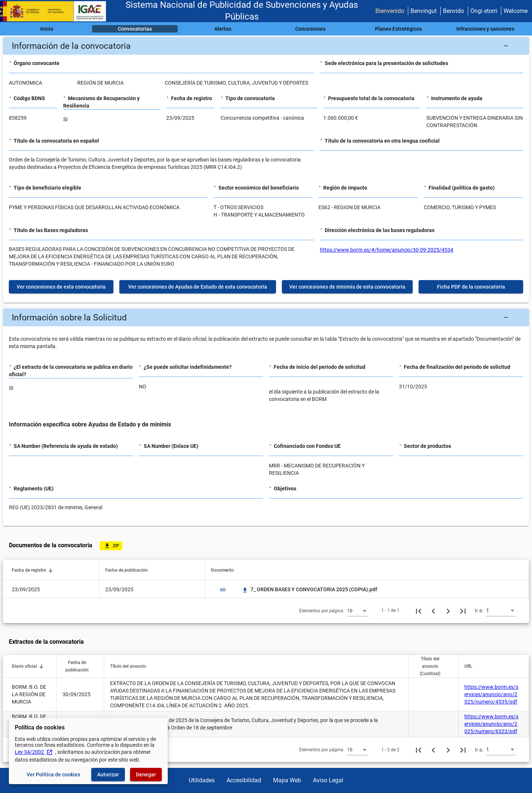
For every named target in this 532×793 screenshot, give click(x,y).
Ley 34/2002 (34, 752)
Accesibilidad (244, 780)
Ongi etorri (484, 11)
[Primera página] (419, 610)
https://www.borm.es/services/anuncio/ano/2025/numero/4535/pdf (491, 694)
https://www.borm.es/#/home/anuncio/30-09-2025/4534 (387, 250)
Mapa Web (287, 780)
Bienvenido (390, 11)
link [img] (223, 590)
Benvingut (424, 11)
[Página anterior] (433, 610)
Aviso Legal (328, 780)
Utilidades (202, 780)
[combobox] (358, 610)
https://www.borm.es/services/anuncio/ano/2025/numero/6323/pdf (491, 724)
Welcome (516, 11)
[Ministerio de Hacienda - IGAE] (57, 11)
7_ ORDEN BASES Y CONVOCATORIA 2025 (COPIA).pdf (309, 589)
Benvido (453, 11)
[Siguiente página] (448, 610)
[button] (266, 46)
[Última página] (463, 610)
